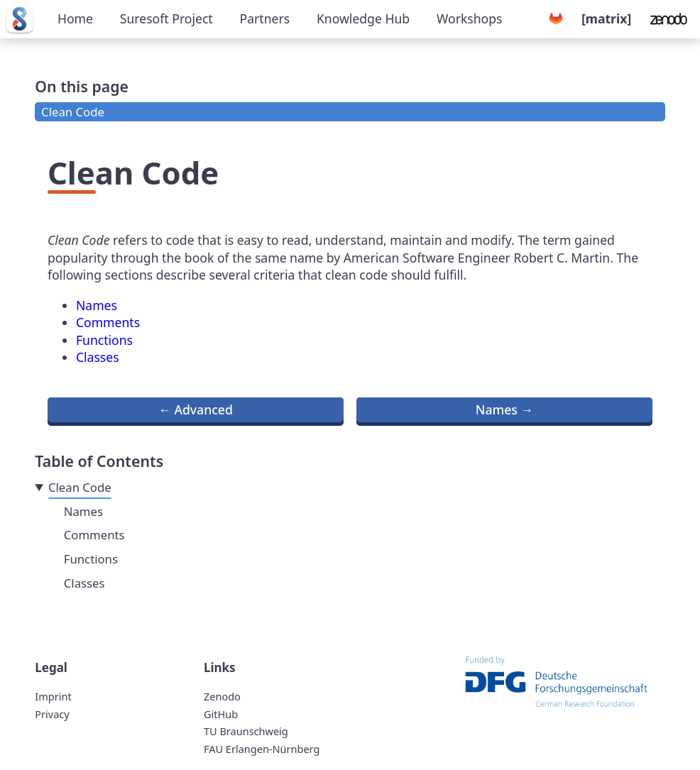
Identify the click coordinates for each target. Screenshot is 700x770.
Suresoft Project (166, 18)
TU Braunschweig (246, 731)
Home (75, 18)
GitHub (221, 714)
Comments (108, 322)
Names (97, 305)
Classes (98, 357)
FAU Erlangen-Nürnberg (262, 749)
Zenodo (222, 696)
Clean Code (73, 112)
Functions (104, 340)
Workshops (470, 18)
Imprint (53, 696)
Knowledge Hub (363, 18)
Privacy (52, 714)
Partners (265, 18)
